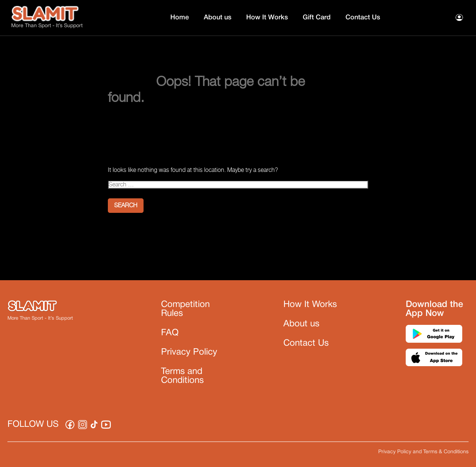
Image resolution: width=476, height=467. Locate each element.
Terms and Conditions (182, 376)
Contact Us (363, 17)
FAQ (170, 333)
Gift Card (317, 17)
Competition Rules (185, 309)
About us (218, 17)
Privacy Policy (189, 352)
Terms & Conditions (446, 452)
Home (180, 17)
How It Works (267, 17)
